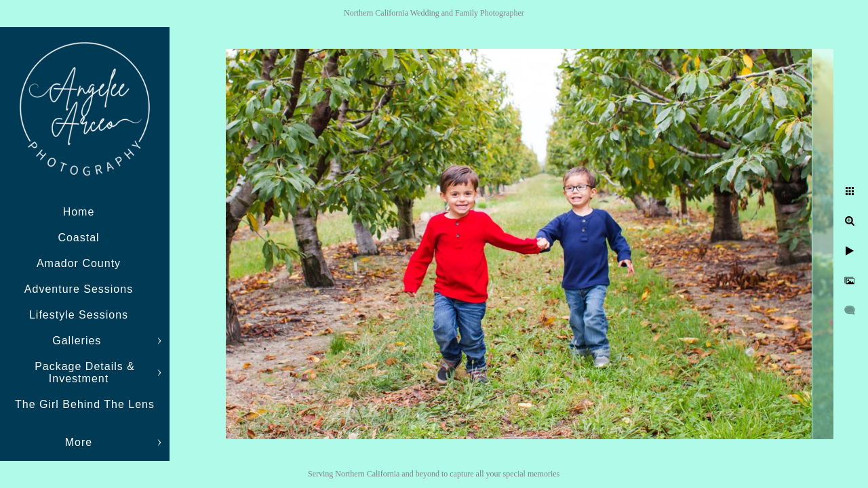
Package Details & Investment (85, 372)
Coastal (78, 238)
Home (79, 212)
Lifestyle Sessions (79, 315)
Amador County (79, 263)
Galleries (79, 341)
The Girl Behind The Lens (85, 404)
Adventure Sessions (79, 289)
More (79, 442)
